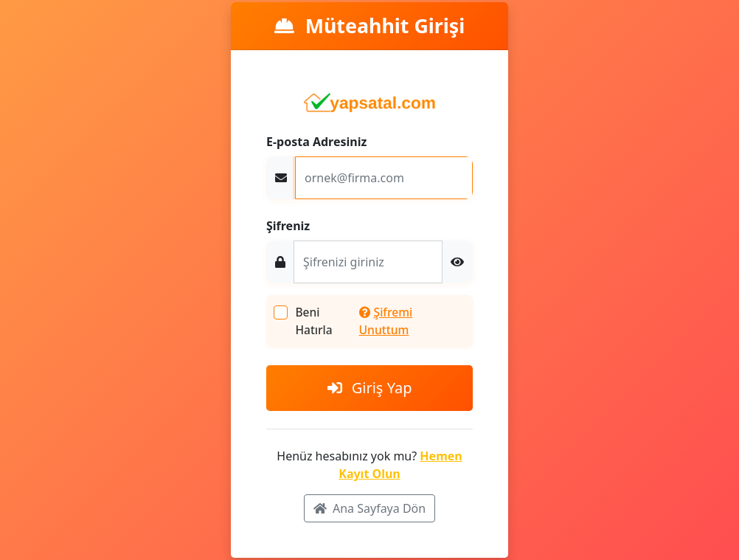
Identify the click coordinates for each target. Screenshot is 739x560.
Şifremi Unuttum (386, 321)
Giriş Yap (370, 388)
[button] (457, 262)
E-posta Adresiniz (316, 142)
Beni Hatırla (313, 321)
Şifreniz (288, 226)
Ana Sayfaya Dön (369, 508)
